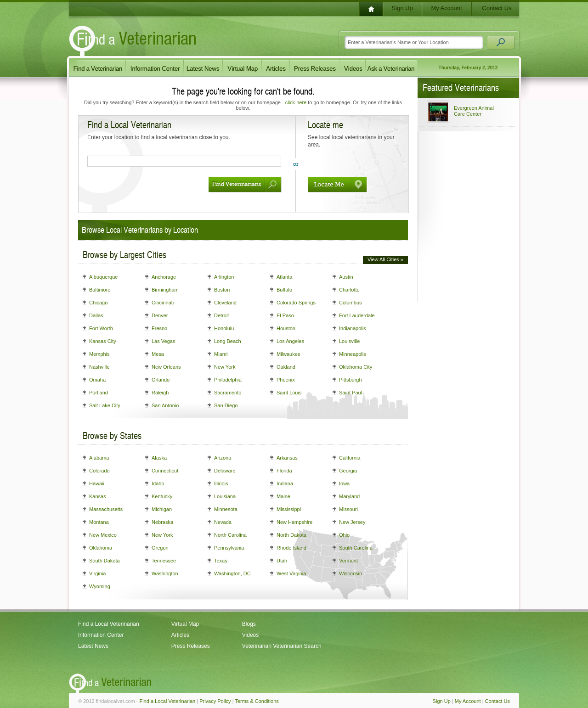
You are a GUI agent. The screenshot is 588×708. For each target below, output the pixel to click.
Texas (221, 561)
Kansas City (103, 341)
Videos (250, 635)
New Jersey (352, 522)
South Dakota (105, 561)
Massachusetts (106, 509)
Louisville (349, 341)
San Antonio (165, 405)
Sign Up (402, 8)
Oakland (286, 367)
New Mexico (103, 535)
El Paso (285, 315)
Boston (222, 290)
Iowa (344, 483)
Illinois (221, 483)
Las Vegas (163, 341)
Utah (282, 561)
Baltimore (100, 290)
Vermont (348, 561)
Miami (221, 354)
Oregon (160, 548)
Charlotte (349, 290)
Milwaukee (288, 354)
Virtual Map (185, 624)
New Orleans (166, 367)
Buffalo (284, 290)
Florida (284, 471)
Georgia (348, 471)
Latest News (93, 646)
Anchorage (164, 277)
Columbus (351, 303)
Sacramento (228, 393)
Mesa (158, 354)
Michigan (162, 509)
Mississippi (289, 509)
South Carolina (356, 548)
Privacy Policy (215, 701)
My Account (446, 8)
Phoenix (286, 380)
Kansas (98, 496)
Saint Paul (351, 393)
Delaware (225, 471)
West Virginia (291, 573)
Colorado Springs (296, 303)
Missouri (348, 509)
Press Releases (191, 646)
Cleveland (225, 303)
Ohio (344, 535)
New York (225, 367)
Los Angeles (290, 341)
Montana (99, 522)
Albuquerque (103, 277)
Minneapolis (353, 354)
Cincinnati (163, 303)
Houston (286, 328)
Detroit (221, 315)
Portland (99, 393)
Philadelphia (228, 380)
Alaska (159, 458)
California (350, 458)
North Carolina (230, 535)
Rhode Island (291, 548)
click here (296, 102)
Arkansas (287, 458)
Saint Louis (289, 393)
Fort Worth (101, 328)
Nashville (99, 367)
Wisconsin (351, 573)
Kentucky (162, 496)
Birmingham (165, 290)
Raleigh (160, 393)
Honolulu (224, 328)
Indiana (285, 483)
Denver (160, 315)
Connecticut (165, 471)
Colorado (99, 471)
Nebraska (162, 522)
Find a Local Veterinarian (109, 624)
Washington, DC (232, 573)
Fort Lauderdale (357, 315)
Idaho (158, 483)
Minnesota (226, 509)
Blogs (249, 624)
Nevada (223, 522)
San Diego (226, 405)
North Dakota (291, 535)
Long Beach (228, 341)
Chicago (98, 303)
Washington (165, 573)
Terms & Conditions (257, 701)
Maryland (349, 496)
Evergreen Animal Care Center (474, 111)
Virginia (98, 573)
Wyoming (100, 586)
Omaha (97, 380)
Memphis (99, 354)
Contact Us (497, 8)
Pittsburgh (351, 380)
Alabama (99, 458)
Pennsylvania (229, 548)
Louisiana (225, 496)
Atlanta (284, 277)
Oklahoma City (356, 367)
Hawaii (97, 483)
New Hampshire (294, 522)
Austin (346, 277)
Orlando (161, 380)
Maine (283, 496)
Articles (180, 635)
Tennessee (164, 561)
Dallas (96, 315)
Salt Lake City (105, 405)
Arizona (223, 458)
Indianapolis (353, 328)
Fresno (159, 328)
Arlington (224, 277)
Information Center (101, 635)
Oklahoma (101, 548)
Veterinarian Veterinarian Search (282, 646)
